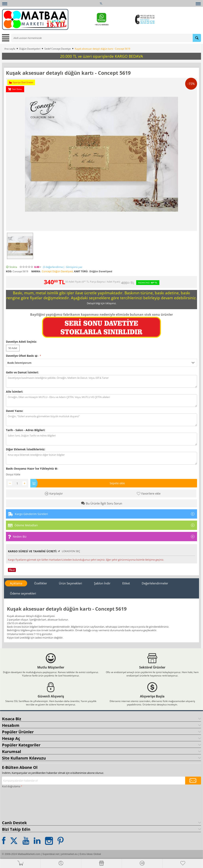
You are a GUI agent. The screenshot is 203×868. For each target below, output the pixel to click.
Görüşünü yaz (74, 267)
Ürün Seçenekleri (70, 583)
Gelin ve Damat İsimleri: (22, 372)
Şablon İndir (102, 583)
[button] (101, 363)
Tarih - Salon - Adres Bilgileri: (26, 430)
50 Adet (13, 348)
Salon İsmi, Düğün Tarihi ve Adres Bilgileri (101, 439)
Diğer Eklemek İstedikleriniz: (26, 449)
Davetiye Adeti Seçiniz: (21, 342)
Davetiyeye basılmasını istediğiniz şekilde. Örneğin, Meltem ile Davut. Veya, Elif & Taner (101, 381)
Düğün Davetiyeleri (30, 49)
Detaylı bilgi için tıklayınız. (102, 303)
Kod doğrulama (11, 786)
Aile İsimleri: (14, 392)
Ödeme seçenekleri (23, 593)
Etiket (126, 583)
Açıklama (16, 583)
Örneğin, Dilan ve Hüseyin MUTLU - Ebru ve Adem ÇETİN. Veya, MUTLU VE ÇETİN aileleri (101, 401)
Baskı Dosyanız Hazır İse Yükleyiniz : (32, 469)
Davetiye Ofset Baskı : (23, 356)
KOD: (9, 271)
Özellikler (41, 583)
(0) (54, 267)
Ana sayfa (10, 49)
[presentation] (18, 803)
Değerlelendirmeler (155, 583)
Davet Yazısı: (15, 411)
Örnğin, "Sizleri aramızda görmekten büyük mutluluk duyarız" (101, 420)
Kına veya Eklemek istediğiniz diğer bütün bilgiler (101, 458)
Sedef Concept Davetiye (58, 49)
